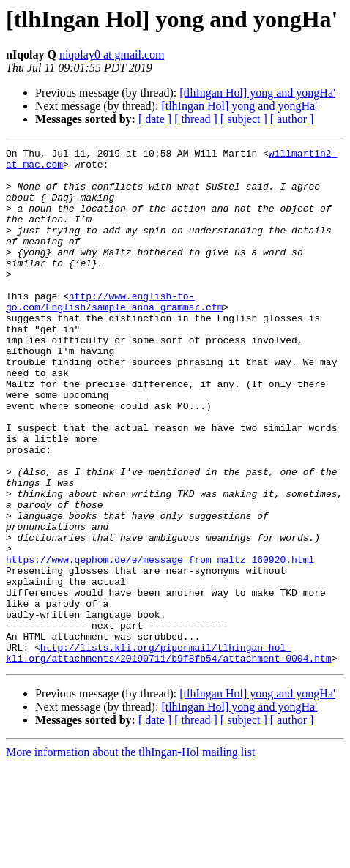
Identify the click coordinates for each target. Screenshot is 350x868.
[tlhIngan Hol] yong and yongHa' (257, 93)
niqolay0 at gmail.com (112, 55)
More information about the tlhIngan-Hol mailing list (130, 855)
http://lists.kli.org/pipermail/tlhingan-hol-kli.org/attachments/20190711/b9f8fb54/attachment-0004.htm (169, 755)
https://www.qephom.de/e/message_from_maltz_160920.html (160, 643)
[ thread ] (196, 119)
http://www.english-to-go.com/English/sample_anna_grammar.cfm (114, 333)
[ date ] (155, 119)
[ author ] (292, 119)
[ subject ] (244, 119)
